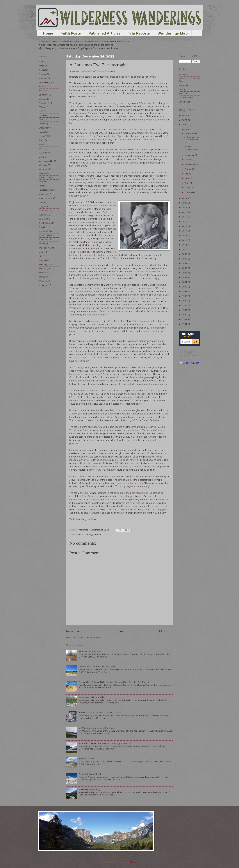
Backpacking (44, 82)
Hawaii (42, 132)
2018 (185, 212)
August (188, 169)
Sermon (80, 534)
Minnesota (44, 169)
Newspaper (44, 194)
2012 (185, 240)
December (190, 133)
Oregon (42, 206)
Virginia (42, 260)
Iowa (41, 148)
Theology (89, 534)
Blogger (134, 862)
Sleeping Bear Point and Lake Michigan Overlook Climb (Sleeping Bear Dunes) (114, 682)
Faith (41, 120)
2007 (185, 263)
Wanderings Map (173, 33)
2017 (185, 217)
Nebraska (43, 182)
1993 (185, 315)
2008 (185, 259)
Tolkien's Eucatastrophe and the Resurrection (100, 713)
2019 (185, 207)
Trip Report (44, 248)
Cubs (41, 111)
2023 (185, 125)
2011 (185, 245)
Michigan (43, 165)
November (190, 155)
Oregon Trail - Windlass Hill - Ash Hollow (97, 667)
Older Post (166, 631)
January (188, 192)
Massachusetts (46, 161)
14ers (41, 66)
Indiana (42, 144)
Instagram (184, 85)
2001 (185, 282)
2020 (185, 203)
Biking (42, 90)
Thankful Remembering (192, 148)
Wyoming (43, 281)
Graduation (44, 128)
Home (48, 33)
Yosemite (43, 285)
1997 (185, 301)
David (41, 115)
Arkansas (43, 78)
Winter (42, 277)
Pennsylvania (45, 210)
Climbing (43, 99)
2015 (185, 226)
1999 (185, 291)
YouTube (183, 93)
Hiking (42, 136)
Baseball (43, 86)
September (190, 164)
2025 (185, 115)
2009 (185, 254)
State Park (44, 231)
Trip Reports (139, 33)
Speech (42, 227)
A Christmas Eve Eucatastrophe (192, 140)
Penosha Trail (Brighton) (90, 651)
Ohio (41, 202)
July (187, 174)
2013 (185, 235)
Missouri (43, 173)
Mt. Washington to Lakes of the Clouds (97, 728)
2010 (185, 249)
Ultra (41, 252)
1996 (185, 305)
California (43, 95)
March (188, 188)
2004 (185, 273)
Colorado (43, 103)
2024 (185, 120)
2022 (185, 129)
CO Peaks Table (186, 98)
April (187, 183)
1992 (185, 319)
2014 (185, 231)
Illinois (42, 140)
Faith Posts (71, 33)
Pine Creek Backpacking (90, 789)
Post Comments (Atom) (90, 637)
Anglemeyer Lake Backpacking (93, 697)
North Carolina (45, 198)
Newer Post (74, 631)
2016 (185, 221)
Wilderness (44, 273)
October (189, 160)
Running (43, 215)
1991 (185, 324)
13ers (41, 62)
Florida (42, 124)
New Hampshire (46, 190)
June (187, 178)
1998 (185, 296)
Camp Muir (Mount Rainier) (91, 774)
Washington (45, 264)
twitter (182, 89)
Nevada (42, 186)
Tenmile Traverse (87, 759)
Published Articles (104, 33)
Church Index (185, 102)
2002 (185, 277)
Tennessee (44, 235)
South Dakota (45, 223)
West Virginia (45, 268)
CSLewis (43, 107)
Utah (41, 256)
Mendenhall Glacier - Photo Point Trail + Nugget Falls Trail (105, 743)
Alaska (42, 70)
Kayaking (43, 153)
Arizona (42, 74)
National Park (45, 177)
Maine (41, 157)
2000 (185, 287)
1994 (185, 310)
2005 (185, 268)
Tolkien (97, 534)
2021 (185, 198)
